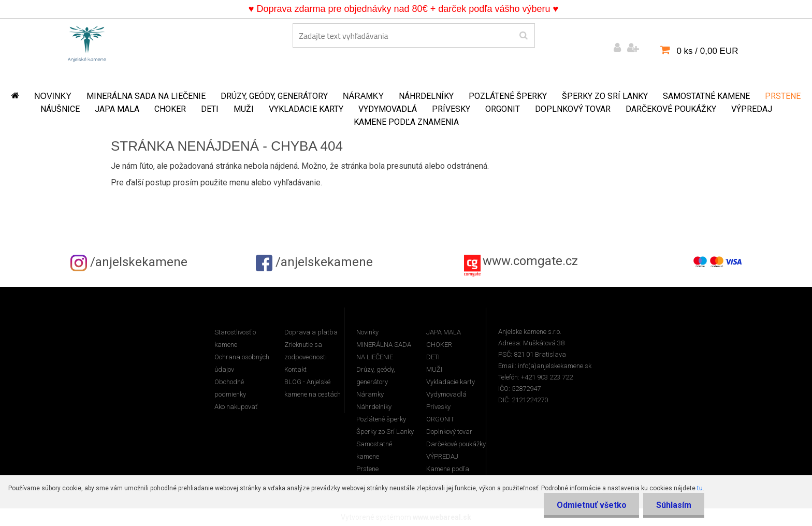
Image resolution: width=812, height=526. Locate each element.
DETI (210, 109)
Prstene (783, 96)
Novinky (53, 96)
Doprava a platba (311, 332)
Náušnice (60, 109)
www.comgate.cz (530, 261)
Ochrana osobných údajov (242, 363)
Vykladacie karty (306, 109)
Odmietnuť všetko (591, 505)
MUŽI (244, 109)
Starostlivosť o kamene (235, 338)
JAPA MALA (117, 109)
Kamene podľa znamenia (406, 122)
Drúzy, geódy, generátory (274, 96)
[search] (523, 36)
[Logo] (87, 42)
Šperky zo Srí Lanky (605, 96)
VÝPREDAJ (752, 109)
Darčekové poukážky (671, 109)
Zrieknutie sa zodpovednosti (306, 351)
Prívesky (451, 109)
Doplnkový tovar (573, 109)
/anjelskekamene (129, 262)
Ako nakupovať (236, 407)
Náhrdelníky (426, 96)
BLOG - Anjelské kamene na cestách (313, 388)
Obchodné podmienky (230, 388)
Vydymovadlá (388, 109)
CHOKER (170, 109)
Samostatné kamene (706, 96)
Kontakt (295, 369)
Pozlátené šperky (508, 96)
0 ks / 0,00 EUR (707, 51)
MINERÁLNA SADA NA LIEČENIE (146, 96)
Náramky (363, 96)
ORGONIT (503, 109)
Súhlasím (674, 505)
